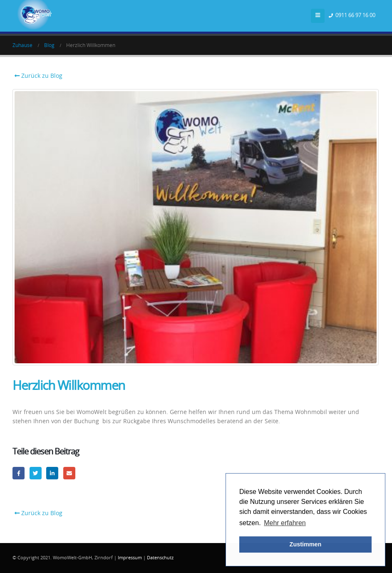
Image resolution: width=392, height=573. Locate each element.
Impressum (130, 558)
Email (69, 473)
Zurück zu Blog (37, 76)
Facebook (19, 473)
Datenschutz (160, 558)
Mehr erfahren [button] (285, 523)
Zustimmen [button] (306, 544)
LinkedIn (52, 473)
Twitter (36, 473)
